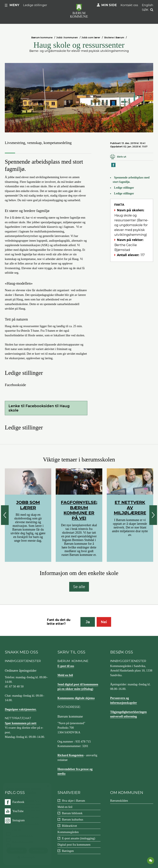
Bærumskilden (119, 801)
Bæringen (68, 851)
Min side (109, 5)
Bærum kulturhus (72, 819)
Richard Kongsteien (70, 755)
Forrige (7, 97)
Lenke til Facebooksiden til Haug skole (39, 408)
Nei (104, 622)
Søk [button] (145, 10)
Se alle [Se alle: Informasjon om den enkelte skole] (79, 587)
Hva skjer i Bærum (73, 801)
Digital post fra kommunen (74, 845)
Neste (151, 97)
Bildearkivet (69, 826)
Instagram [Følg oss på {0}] (19, 820)
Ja (88, 622)
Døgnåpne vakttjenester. (21, 709)
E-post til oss (66, 666)
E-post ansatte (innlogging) (78, 838)
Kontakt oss (129, 5)
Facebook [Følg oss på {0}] (18, 802)
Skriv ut (122, 157)
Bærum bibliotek (72, 813)
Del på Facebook (114, 167)
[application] (151, 861)
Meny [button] (14, 5)
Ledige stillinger (35, 5)
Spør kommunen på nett (21, 723)
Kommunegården (68, 832)
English (148, 5)
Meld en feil (65, 675)
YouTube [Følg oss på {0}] (18, 811)
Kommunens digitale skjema (76, 698)
